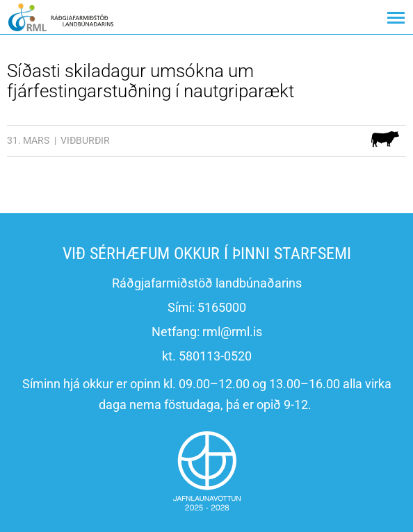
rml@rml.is (232, 332)
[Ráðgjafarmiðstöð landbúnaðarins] (61, 17)
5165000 (222, 307)
